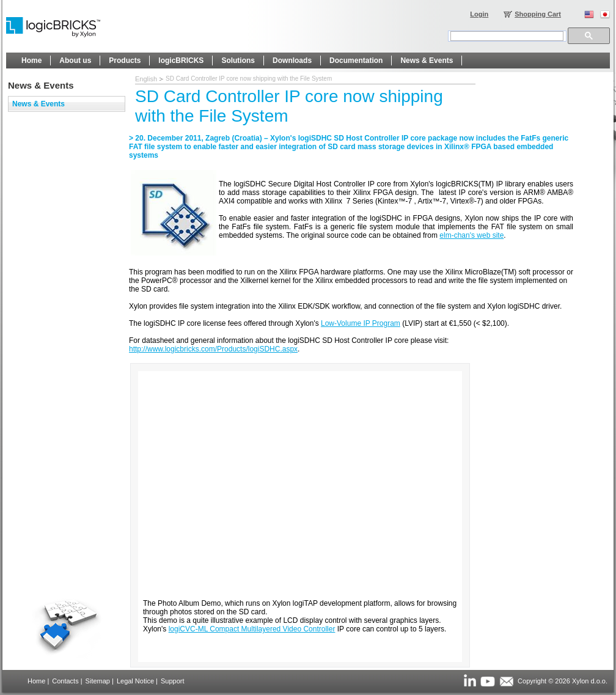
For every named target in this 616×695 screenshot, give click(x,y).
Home (36, 681)
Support (173, 681)
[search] (507, 36)
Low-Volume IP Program (361, 323)
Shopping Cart (538, 14)
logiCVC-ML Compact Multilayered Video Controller (252, 629)
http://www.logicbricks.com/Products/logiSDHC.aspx (213, 349)
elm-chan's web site (471, 235)
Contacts (65, 681)
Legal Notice (135, 681)
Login (479, 14)
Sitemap (98, 681)
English (146, 79)
